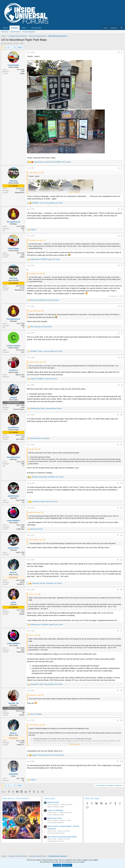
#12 (121, 483)
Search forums (15, 32)
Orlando (22, 614)
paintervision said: (35, 512)
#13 (121, 508)
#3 (122, 209)
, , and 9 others (46, 408)
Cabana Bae (20, 529)
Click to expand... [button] (75, 192)
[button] (25, 28)
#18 (121, 691)
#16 (121, 590)
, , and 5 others (47, 625)
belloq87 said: (33, 449)
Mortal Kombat (53, 802)
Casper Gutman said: (36, 362)
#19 (121, 720)
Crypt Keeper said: (35, 173)
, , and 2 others (45, 502)
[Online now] (14, 178)
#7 (122, 333)
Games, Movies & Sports (56, 807)
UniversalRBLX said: (36, 540)
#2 (122, 168)
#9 (122, 385)
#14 (121, 535)
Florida (22, 74)
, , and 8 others (48, 477)
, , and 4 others (46, 351)
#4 (122, 236)
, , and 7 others (45, 259)
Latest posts (49, 798)
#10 (121, 415)
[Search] (121, 28)
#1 (122, 52)
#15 (121, 560)
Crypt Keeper (8, 43)
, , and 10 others (52, 162)
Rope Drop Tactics (55, 818)
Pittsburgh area (20, 193)
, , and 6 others (48, 755)
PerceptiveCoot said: (36, 240)
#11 (121, 445)
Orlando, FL (21, 584)
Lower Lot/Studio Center (56, 815)
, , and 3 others (47, 203)
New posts (5, 32)
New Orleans (20, 439)
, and (44, 300)
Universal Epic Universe (56, 823)
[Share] (119, 52)
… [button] (12, 47)
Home (5, 28)
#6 (122, 306)
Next (20, 47)
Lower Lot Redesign (55, 810)
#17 (121, 631)
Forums (15, 28)
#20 (121, 761)
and (40, 438)
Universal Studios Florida (56, 833)
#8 (122, 357)
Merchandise (37, 28)
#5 (122, 266)
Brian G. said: (33, 594)
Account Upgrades (29, 32)
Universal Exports (19, 409)
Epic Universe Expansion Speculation (62, 837)
